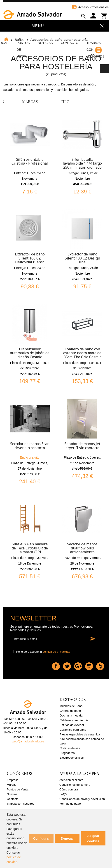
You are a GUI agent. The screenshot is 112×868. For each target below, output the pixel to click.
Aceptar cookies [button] (93, 838)
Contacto (70, 43)
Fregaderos (67, 753)
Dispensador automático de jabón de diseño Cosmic (30, 353)
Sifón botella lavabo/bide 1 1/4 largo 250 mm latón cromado (82, 163)
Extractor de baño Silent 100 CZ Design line (82, 258)
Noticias (45, 43)
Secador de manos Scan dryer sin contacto (30, 446)
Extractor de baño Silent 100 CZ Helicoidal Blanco (30, 258)
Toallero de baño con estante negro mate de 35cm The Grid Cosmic (82, 353)
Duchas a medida (71, 715)
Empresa (13, 780)
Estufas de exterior (72, 725)
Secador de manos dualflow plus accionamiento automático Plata (82, 550)
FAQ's (63, 794)
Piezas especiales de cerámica (80, 734)
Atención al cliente (71, 780)
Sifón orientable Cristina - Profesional (30, 161)
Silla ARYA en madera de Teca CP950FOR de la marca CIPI (30, 548)
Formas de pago (70, 804)
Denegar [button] (68, 838)
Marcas (12, 785)
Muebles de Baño (71, 706)
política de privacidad (56, 652)
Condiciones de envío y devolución (82, 799)
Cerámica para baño (73, 730)
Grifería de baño (70, 711)
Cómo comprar (69, 789)
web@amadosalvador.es (28, 741)
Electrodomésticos (72, 758)
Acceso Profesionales (90, 7)
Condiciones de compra (75, 785)
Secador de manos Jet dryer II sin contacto (82, 446)
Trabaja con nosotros (21, 804)
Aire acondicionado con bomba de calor (82, 741)
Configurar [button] (42, 838)
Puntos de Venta (17, 789)
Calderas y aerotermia (74, 720)
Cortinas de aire (70, 748)
